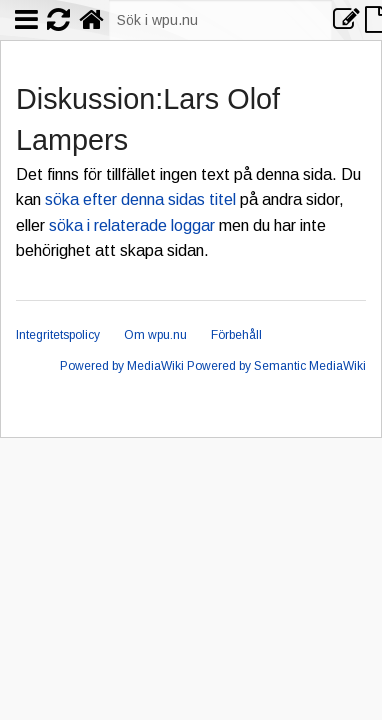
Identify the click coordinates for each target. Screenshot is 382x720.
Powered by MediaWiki (122, 366)
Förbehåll (236, 335)
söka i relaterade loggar (132, 225)
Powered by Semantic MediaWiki (276, 366)
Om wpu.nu (155, 335)
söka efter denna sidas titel (140, 199)
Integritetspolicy (58, 335)
